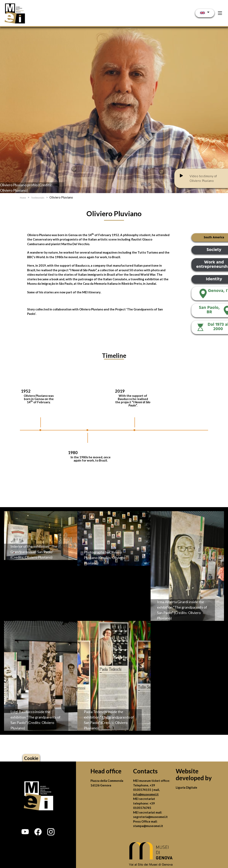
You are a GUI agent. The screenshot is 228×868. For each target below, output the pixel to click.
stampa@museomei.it (148, 826)
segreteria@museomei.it (150, 817)
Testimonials (38, 198)
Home (23, 198)
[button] (25, 832)
